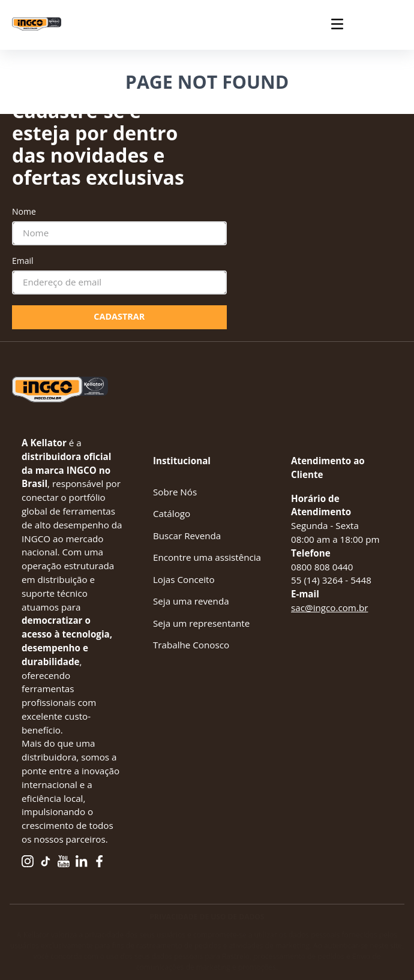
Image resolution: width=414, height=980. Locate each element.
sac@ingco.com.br (329, 608)
